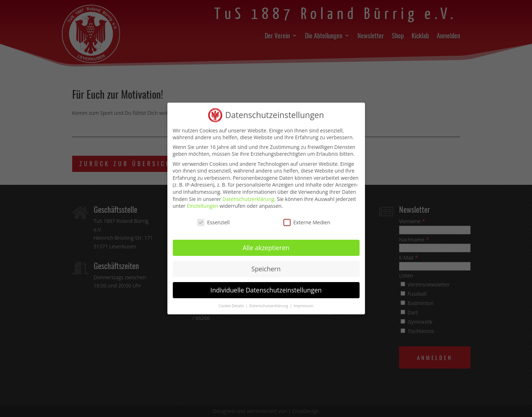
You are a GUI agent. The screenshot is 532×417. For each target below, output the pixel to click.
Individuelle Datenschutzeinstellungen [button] (266, 286)
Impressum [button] (303, 302)
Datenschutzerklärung (248, 195)
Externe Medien (307, 219)
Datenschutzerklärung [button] (269, 302)
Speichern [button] (266, 265)
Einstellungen (203, 203)
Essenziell (214, 219)
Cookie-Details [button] (232, 302)
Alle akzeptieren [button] (266, 244)
